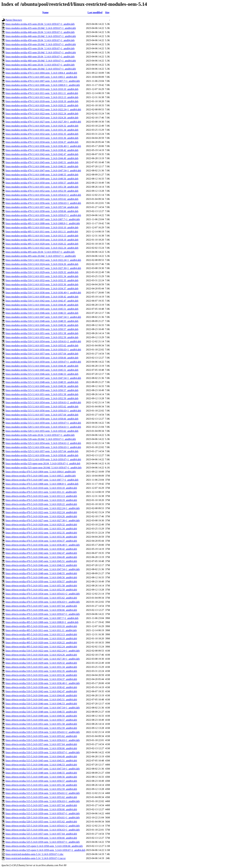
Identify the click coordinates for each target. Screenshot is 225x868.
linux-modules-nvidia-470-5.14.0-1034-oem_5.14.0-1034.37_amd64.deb (42, 142)
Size (107, 12)
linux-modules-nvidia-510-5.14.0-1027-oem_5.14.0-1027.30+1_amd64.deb (43, 268)
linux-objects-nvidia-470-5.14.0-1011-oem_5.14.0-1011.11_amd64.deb (41, 492)
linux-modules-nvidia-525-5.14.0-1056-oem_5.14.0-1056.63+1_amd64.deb (43, 447)
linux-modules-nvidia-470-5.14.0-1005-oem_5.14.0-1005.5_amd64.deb (41, 77)
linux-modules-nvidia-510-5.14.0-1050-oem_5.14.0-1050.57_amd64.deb (42, 329)
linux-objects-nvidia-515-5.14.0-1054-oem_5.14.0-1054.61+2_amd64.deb (43, 793)
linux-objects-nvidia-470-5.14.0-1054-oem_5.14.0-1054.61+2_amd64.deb (43, 594)
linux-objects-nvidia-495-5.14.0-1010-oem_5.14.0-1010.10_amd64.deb (41, 626)
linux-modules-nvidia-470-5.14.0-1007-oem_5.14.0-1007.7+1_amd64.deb (43, 81)
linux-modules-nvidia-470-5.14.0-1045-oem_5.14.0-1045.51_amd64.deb (42, 162)
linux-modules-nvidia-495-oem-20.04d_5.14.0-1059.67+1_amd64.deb (41, 256)
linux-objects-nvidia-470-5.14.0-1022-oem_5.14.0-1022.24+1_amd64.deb (43, 508)
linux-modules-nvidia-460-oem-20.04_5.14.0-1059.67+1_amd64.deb (40, 57)
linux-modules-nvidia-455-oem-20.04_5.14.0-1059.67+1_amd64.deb (40, 48)
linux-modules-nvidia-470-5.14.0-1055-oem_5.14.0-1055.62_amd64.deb (42, 199)
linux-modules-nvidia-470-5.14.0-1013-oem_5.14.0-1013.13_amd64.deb (42, 97)
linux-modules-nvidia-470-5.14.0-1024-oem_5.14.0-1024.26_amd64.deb (42, 118)
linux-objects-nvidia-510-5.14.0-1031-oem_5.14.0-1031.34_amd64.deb (41, 667)
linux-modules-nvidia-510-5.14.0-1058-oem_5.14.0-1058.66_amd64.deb (42, 358)
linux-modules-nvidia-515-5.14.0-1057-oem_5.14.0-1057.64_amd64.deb (42, 415)
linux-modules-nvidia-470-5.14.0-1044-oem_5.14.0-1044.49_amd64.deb (42, 158)
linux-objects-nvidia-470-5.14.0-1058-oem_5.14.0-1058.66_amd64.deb (41, 610)
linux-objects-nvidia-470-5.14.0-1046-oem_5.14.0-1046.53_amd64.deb (41, 565)
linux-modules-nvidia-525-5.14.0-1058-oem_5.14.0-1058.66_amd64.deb (42, 455)
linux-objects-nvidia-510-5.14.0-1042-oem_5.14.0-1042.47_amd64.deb (41, 691)
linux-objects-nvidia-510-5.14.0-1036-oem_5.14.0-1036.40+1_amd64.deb (43, 683)
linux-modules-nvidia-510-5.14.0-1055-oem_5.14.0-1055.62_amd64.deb (42, 345)
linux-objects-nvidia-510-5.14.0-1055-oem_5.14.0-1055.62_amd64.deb (41, 736)
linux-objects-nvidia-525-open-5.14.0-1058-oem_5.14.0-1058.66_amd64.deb (44, 846)
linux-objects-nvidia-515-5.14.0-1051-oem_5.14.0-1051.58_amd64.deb (41, 785)
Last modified (95, 12)
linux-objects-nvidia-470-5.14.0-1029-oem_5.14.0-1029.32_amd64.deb (41, 525)
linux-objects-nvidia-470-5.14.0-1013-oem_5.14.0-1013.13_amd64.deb (41, 496)
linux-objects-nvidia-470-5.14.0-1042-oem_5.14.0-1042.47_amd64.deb (41, 553)
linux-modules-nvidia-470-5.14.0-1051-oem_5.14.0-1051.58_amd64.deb (42, 187)
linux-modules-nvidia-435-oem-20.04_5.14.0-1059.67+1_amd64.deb (40, 24)
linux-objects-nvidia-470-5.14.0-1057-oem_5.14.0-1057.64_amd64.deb (41, 606)
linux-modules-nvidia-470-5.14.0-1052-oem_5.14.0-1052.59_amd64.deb (42, 191)
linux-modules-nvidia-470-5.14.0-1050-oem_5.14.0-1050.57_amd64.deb (42, 183)
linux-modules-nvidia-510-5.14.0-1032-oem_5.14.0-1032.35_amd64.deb (42, 280)
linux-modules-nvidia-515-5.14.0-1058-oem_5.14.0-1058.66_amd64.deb (42, 419)
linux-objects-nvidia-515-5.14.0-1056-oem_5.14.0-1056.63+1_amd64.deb (43, 801)
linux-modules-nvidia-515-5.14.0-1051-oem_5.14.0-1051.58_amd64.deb (42, 394)
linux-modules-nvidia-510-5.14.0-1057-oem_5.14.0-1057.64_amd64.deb (42, 354)
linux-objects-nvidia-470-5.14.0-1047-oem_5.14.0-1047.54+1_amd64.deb (43, 569)
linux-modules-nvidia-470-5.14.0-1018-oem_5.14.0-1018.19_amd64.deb (42, 101)
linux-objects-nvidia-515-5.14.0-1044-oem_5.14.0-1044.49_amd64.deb (41, 756)
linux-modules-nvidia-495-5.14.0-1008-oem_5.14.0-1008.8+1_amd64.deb (43, 223)
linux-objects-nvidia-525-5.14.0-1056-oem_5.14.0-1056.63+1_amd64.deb (43, 830)
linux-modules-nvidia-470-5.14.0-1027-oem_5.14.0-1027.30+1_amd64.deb (43, 122)
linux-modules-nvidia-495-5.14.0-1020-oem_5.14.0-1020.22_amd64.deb (42, 244)
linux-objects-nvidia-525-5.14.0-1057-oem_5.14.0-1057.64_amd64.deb (41, 834)
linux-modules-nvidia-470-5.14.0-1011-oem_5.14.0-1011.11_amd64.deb (42, 93)
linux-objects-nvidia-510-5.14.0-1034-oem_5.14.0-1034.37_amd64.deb (41, 679)
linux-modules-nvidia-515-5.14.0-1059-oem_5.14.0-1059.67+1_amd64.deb (43, 423)
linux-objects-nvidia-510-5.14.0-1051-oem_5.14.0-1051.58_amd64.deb (41, 724)
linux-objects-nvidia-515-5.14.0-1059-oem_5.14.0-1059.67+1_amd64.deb (43, 813)
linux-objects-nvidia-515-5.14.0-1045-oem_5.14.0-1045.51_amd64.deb (41, 761)
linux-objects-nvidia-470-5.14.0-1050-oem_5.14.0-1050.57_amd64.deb (41, 582)
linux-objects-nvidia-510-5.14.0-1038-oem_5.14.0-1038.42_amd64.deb (41, 687)
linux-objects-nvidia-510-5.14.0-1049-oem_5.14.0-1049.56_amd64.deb (41, 716)
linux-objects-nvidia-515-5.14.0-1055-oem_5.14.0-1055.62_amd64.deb (41, 797)
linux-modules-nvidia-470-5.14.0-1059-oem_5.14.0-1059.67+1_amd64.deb (43, 215)
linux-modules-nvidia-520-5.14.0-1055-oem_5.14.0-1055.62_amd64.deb (42, 431)
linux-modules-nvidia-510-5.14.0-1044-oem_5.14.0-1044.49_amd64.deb (42, 305)
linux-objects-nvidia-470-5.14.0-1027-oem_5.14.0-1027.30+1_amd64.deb (43, 520)
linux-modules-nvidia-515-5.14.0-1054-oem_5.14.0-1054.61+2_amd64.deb (43, 402)
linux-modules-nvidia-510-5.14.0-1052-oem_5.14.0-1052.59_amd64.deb (42, 337)
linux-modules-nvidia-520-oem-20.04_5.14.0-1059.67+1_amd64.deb (40, 435)
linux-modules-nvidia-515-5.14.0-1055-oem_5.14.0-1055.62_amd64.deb (42, 407)
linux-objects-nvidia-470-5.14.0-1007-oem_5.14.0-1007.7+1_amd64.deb (42, 480)
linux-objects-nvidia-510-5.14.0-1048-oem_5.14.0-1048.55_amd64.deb (41, 712)
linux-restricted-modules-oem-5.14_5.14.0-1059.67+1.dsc (34, 854)
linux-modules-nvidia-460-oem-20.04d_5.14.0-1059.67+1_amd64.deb (41, 61)
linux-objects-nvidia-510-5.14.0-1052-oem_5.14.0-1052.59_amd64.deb (41, 728)
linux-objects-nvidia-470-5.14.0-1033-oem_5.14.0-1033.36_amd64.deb (41, 537)
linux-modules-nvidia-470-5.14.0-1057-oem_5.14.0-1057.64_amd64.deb (42, 207)
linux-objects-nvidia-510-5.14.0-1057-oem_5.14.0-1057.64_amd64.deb (41, 744)
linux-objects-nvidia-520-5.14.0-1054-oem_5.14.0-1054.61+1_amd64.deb (43, 818)
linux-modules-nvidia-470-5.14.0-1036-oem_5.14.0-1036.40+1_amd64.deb (43, 146)
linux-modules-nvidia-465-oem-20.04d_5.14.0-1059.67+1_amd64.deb (41, 69)
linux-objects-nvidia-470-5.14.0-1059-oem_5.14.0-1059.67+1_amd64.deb (43, 614)
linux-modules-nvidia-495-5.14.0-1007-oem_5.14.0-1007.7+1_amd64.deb (43, 219)
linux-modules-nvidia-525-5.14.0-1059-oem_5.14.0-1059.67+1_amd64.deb (43, 459)
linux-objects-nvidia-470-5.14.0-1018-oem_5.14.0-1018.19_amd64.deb (41, 500)
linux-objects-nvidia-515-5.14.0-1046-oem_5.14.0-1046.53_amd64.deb (41, 765)
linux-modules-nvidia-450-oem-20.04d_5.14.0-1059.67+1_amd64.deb (41, 44)
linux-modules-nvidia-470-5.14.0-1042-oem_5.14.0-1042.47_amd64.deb (42, 154)
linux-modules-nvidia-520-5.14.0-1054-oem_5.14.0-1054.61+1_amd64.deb (43, 427)
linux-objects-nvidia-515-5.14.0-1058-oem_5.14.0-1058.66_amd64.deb (41, 809)
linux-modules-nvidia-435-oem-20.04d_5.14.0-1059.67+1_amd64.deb (41, 28)
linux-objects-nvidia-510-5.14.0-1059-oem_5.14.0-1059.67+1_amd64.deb (43, 752)
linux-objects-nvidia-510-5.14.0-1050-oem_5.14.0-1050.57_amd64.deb (41, 720)
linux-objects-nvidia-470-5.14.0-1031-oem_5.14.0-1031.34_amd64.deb (41, 529)
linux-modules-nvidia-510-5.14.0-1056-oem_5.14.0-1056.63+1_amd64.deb (43, 350)
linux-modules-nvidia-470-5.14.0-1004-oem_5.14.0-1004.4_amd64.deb (41, 73)
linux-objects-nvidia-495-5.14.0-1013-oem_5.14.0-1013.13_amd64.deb (41, 634)
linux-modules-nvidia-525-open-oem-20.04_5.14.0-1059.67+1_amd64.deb (43, 464)
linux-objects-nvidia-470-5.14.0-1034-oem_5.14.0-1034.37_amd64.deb (41, 541)
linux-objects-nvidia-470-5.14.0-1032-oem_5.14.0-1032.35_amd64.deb (41, 533)
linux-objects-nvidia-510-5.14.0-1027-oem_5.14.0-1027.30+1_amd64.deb (43, 659)
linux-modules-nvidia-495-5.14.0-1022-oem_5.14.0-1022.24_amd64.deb (42, 248)
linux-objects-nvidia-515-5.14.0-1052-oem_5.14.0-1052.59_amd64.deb (41, 789)
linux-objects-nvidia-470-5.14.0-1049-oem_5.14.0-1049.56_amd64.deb (41, 577)
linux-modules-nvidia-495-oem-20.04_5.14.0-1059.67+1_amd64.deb (40, 252)
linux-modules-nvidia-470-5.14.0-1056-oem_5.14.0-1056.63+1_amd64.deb (43, 203)
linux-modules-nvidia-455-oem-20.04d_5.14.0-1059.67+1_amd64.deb (41, 53)
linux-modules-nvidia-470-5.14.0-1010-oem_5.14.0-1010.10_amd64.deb (42, 89)
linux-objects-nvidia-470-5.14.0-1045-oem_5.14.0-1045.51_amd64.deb (41, 561)
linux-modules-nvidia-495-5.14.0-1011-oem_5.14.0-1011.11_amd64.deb (42, 232)
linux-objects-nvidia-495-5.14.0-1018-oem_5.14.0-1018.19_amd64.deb (41, 638)
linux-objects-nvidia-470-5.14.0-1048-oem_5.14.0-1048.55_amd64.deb (41, 573)
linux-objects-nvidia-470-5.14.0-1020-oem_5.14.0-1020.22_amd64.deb (41, 504)
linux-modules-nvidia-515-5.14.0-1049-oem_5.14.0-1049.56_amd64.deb (42, 386)
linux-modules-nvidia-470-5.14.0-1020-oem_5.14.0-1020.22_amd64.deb (42, 105)
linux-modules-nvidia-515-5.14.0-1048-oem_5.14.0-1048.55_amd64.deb (42, 382)
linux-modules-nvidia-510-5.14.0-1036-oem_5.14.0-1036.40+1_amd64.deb (43, 293)
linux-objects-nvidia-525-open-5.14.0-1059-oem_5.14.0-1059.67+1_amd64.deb (45, 850)
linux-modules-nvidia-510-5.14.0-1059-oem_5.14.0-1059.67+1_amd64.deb (43, 362)
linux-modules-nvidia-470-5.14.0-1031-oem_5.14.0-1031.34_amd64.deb (42, 130)
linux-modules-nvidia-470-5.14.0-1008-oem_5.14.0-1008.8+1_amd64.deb (43, 85)
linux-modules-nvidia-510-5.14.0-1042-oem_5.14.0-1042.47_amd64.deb (42, 301)
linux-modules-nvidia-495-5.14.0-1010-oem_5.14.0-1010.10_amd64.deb (42, 227)
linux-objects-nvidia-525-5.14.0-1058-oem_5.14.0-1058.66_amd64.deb (41, 838)
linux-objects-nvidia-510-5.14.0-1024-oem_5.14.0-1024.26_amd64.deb (41, 655)
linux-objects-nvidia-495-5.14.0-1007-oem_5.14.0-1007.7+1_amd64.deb (42, 618)
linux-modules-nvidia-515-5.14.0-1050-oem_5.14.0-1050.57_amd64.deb (42, 390)
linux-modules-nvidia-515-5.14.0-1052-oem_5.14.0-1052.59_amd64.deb (42, 398)
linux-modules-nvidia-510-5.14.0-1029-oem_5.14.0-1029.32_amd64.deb (42, 272)
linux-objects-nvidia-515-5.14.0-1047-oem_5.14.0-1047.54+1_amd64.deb (43, 769)
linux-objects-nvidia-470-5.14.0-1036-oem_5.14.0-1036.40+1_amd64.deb (43, 545)
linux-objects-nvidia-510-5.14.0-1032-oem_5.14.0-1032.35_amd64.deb (41, 671)
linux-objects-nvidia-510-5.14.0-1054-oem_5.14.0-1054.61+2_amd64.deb (43, 732)
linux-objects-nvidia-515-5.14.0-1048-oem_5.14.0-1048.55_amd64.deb (41, 773)
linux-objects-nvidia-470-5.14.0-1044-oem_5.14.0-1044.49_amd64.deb (41, 557)
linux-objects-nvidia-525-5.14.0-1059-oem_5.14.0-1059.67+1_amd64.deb (43, 842)
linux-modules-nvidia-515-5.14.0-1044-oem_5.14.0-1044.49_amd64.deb (42, 366)
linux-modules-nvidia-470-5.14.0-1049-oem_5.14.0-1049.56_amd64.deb (42, 179)
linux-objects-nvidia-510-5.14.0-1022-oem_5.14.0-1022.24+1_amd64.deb (43, 651)
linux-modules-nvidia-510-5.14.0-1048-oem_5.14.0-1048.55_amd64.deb (42, 321)
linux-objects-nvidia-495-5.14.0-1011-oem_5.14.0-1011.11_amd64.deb (41, 630)
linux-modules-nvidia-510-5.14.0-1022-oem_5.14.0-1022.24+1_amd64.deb (43, 260)
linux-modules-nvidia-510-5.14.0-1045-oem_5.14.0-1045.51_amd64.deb (42, 309)
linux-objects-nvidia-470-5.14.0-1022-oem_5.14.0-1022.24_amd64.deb (41, 512)
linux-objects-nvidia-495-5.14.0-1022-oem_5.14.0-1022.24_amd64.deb (41, 647)
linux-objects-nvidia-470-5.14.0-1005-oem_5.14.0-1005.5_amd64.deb (41, 476)
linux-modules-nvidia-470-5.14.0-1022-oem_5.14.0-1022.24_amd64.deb (42, 114)
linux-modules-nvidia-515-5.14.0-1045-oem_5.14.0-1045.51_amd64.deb (42, 370)
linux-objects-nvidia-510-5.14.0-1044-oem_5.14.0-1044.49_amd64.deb (41, 695)
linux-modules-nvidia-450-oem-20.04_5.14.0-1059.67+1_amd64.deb (40, 40)
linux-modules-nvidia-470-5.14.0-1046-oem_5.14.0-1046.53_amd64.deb (42, 166)
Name (45, 12)
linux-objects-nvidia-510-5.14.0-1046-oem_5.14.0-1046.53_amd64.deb (41, 704)
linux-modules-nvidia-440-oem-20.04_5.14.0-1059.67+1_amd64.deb (40, 32)
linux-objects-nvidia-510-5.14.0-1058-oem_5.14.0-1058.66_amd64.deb (41, 748)
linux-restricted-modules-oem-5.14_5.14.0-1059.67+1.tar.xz (36, 858)
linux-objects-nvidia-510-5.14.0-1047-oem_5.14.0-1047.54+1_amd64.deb (43, 708)
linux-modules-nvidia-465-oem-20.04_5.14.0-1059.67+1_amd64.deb (40, 65)
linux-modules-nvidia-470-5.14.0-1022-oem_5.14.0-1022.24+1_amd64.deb (43, 109)
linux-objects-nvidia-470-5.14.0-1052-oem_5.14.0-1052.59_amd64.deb (41, 590)
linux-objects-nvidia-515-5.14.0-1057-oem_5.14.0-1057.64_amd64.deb (41, 805)
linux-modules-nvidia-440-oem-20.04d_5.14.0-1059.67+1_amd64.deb (41, 36)
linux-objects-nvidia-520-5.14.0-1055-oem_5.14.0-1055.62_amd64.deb (41, 822)
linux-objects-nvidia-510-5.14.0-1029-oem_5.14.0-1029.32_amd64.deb (41, 663)
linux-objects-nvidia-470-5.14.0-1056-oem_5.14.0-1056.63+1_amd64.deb (43, 602)
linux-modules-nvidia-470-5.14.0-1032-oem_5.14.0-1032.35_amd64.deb (42, 134)
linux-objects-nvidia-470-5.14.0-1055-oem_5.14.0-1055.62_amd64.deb (41, 598)
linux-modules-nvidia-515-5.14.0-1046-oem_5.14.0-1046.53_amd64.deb (42, 374)
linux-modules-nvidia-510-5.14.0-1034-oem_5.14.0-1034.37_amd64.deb (42, 289)
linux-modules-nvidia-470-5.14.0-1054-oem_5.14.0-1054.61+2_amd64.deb (43, 195)
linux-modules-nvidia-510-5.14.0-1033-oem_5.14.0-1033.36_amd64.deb (42, 284)
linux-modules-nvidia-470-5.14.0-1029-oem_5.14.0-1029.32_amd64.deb (42, 126)
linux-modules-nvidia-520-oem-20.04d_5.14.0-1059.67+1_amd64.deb (41, 439)
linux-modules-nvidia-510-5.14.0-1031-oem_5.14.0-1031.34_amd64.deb (42, 276)
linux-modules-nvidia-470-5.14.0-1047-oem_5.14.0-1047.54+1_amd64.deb (43, 171)
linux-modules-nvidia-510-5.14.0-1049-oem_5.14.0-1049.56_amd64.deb (42, 325)
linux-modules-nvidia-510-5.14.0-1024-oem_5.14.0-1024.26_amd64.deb (42, 264)
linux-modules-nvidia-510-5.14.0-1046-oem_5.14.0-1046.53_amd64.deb (42, 313)
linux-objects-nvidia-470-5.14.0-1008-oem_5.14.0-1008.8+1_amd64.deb (42, 484)
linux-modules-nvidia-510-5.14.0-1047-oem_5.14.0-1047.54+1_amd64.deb (43, 317)
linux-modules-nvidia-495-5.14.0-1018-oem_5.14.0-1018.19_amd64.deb (42, 240)
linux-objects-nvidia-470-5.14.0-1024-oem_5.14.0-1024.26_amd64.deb (41, 516)
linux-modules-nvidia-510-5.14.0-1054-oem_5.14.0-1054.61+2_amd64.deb (43, 341)
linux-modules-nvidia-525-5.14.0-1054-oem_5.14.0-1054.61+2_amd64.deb (43, 443)
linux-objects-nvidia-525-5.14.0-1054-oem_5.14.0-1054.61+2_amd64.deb (43, 826)
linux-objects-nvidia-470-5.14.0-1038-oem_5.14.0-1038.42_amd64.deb (41, 549)
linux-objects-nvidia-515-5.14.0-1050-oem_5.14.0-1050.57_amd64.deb (41, 781)
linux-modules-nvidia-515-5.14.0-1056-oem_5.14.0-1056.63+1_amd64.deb (43, 411)
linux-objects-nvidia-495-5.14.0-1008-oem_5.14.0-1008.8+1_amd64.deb (42, 622)
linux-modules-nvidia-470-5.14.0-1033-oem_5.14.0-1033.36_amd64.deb (42, 138)
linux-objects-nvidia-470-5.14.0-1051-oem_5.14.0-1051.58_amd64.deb (41, 586)
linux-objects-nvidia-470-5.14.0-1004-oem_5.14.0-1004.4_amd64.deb (41, 472)
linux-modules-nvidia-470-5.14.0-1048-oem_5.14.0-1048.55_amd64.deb (42, 175)
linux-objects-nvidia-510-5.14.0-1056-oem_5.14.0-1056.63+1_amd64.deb (43, 740)
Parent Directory (14, 20)
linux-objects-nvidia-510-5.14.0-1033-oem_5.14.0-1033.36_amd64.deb (41, 675)
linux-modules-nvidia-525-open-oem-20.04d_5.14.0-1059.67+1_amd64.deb (44, 468)
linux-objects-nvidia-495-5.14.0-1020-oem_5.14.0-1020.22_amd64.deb (41, 643)
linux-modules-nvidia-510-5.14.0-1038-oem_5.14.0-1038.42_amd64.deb (42, 297)
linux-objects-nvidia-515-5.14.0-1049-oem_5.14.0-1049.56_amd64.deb (41, 777)
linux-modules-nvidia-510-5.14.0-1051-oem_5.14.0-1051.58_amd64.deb (42, 333)
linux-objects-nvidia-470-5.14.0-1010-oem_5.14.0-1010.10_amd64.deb (41, 488)
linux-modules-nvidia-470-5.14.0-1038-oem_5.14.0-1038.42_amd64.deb (42, 150)
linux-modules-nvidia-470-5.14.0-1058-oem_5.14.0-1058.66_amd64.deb (42, 211)
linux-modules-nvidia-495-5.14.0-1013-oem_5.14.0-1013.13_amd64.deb (42, 236)
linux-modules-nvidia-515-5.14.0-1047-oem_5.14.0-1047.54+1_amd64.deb (43, 378)
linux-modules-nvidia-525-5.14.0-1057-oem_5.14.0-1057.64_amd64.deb (42, 451)
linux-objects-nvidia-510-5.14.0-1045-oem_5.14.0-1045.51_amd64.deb (41, 700)
